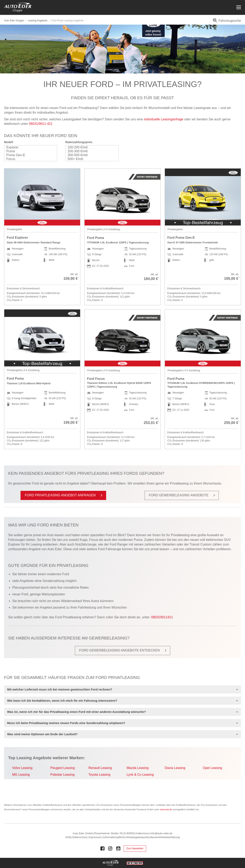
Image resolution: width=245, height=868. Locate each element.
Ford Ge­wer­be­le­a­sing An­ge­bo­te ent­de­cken (124, 650)
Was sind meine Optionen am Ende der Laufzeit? (42, 734)
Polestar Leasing (63, 775)
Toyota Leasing (99, 775)
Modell (9, 142)
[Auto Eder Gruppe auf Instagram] (110, 848)
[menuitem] (226, 22)
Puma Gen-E (29, 155)
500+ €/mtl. (90, 159)
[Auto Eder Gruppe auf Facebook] (102, 848)
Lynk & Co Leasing (140, 775)
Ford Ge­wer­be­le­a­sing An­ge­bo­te (183, 495)
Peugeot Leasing (63, 768)
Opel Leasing (212, 768)
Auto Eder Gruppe (14, 21)
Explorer (29, 147)
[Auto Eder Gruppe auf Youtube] (118, 848)
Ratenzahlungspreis (79, 142)
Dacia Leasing (175, 768)
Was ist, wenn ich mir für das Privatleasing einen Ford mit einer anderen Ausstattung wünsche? (76, 712)
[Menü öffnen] (238, 7)
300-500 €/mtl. (90, 155)
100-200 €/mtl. (90, 147)
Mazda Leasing (138, 768)
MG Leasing (21, 775)
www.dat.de (166, 809)
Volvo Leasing (22, 768)
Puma (29, 151)
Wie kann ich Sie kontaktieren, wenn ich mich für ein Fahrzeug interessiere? (62, 701)
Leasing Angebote (38, 21)
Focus (29, 159)
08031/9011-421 (41, 124)
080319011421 (162, 617)
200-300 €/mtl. (90, 151)
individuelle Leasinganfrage (164, 119)
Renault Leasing (100, 768)
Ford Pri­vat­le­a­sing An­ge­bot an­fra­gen (64, 495)
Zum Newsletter (135, 848)
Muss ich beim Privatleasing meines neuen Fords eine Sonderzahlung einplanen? (66, 723)
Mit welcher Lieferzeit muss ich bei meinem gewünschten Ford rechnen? (60, 689)
